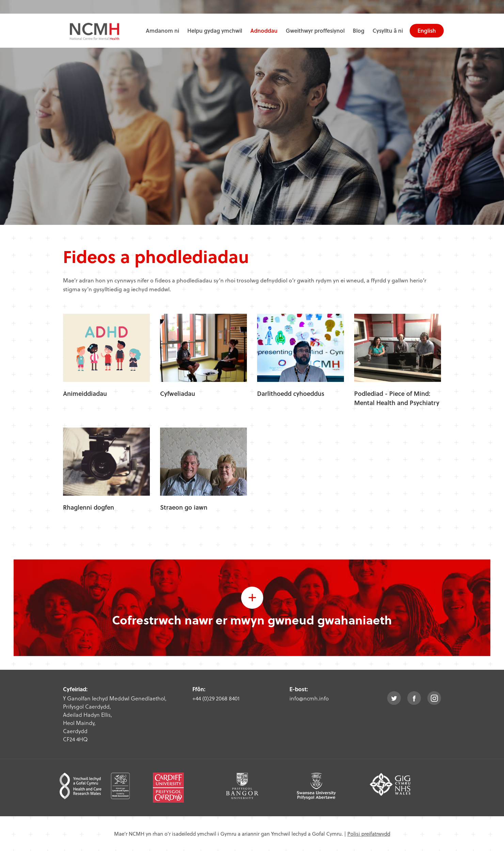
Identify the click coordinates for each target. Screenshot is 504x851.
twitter (394, 698)
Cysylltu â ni (388, 30)
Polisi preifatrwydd (369, 834)
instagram (434, 698)
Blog (359, 30)
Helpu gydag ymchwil (215, 30)
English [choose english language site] (427, 30)
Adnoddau (264, 30)
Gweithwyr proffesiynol (315, 30)
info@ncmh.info (309, 698)
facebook (414, 698)
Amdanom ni (162, 30)
